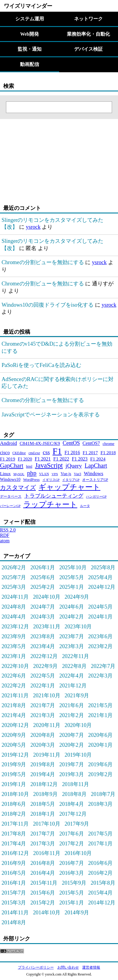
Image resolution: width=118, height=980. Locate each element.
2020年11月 (47, 725)
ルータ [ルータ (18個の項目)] (85, 506)
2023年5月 (14, 646)
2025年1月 (71, 587)
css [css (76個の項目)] (46, 452)
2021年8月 (14, 705)
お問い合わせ (68, 967)
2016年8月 (43, 863)
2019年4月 (43, 774)
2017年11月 (15, 824)
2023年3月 (71, 646)
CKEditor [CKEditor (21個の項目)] (19, 453)
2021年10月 (46, 696)
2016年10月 (78, 853)
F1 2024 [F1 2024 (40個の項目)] (98, 459)
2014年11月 (15, 913)
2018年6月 (14, 804)
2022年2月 (14, 686)
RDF (5, 535)
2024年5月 (100, 607)
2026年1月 (43, 567)
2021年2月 (71, 715)
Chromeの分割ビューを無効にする (43, 262)
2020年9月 (14, 735)
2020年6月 (100, 735)
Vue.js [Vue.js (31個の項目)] (66, 474)
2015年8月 (103, 883)
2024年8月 (14, 607)
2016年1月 (14, 883)
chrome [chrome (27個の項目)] (109, 444)
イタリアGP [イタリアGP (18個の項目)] (71, 480)
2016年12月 (15, 853)
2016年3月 (71, 873)
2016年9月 (14, 863)
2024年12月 (102, 587)
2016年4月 (43, 873)
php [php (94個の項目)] (32, 473)
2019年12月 (15, 755)
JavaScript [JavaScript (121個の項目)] (49, 465)
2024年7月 (43, 607)
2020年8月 (43, 735)
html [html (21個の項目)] (29, 466)
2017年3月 (43, 844)
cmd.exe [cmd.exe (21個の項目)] (34, 453)
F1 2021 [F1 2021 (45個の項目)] (43, 459)
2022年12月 (44, 656)
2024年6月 (71, 607)
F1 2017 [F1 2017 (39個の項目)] (90, 453)
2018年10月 (15, 794)
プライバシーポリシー (36, 967)
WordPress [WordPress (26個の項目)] (31, 480)
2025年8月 (103, 567)
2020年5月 (14, 745)
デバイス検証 (88, 49)
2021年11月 (15, 696)
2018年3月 (100, 804)
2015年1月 (71, 903)
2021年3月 (43, 715)
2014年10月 (46, 913)
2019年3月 (71, 774)
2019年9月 (14, 764)
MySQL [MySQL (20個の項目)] (19, 474)
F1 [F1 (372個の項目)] (57, 451)
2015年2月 (43, 903)
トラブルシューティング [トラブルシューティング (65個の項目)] (54, 496)
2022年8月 (74, 666)
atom (5, 541)
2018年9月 (45, 794)
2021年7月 (43, 705)
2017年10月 (46, 824)
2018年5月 (43, 804)
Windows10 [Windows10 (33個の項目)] (10, 479)
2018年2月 (14, 814)
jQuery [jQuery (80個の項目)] (74, 466)
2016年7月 (71, 863)
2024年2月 (71, 617)
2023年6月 (100, 636)
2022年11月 (76, 656)
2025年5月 (71, 577)
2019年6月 (100, 764)
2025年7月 (14, 577)
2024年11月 (15, 597)
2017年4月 (14, 844)
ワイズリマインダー (28, 6)
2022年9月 (45, 666)
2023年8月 (43, 636)
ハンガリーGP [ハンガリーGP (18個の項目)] (96, 497)
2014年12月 (102, 903)
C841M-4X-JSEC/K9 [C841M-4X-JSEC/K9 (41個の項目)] (40, 443)
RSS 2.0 (8, 530)
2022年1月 (43, 686)
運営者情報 (91, 967)
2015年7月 (14, 893)
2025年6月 (43, 577)
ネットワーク (88, 19)
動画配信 (30, 64)
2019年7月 (71, 764)
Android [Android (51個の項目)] (9, 443)
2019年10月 (78, 755)
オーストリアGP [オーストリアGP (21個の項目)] (95, 480)
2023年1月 (14, 656)
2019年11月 (47, 755)
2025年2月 (43, 587)
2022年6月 (14, 676)
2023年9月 (14, 636)
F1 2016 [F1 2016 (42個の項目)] (72, 453)
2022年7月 (103, 666)
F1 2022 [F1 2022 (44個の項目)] (61, 459)
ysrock (33, 227)
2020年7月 (71, 735)
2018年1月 (43, 814)
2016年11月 (47, 853)
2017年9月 (77, 824)
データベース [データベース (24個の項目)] (11, 496)
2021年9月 (77, 696)
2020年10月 (78, 725)
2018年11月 (76, 784)
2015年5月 (71, 893)
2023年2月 (100, 646)
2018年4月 (71, 804)
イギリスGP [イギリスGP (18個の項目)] (51, 480)
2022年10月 (15, 666)
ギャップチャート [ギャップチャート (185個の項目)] (69, 487)
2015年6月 (43, 893)
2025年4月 (100, 577)
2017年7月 (43, 834)
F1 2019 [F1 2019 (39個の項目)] (8, 459)
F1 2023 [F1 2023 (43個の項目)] (80, 459)
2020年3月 (43, 745)
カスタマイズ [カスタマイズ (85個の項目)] (18, 487)
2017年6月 (71, 834)
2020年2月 (71, 745)
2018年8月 (74, 794)
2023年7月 (71, 636)
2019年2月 (100, 774)
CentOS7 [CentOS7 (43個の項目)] (91, 443)
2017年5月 (100, 834)
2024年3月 (43, 617)
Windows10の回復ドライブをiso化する (47, 305)
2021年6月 (71, 705)
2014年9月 (77, 913)
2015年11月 (44, 883)
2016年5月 (14, 873)
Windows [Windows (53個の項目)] (94, 474)
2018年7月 (103, 794)
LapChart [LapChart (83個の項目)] (96, 466)
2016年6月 (100, 863)
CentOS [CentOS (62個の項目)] (71, 443)
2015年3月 (14, 903)
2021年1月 (100, 715)
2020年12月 (15, 725)
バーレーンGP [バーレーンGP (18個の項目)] (10, 506)
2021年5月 (100, 705)
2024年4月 (14, 617)
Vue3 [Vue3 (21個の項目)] (77, 474)
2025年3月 (14, 587)
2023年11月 (47, 627)
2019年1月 (14, 784)
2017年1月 (100, 844)
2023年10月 (78, 627)
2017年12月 (73, 814)
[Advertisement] (37, 156)
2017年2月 (71, 844)
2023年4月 (43, 646)
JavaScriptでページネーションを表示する (51, 415)
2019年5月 (14, 774)
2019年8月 (43, 764)
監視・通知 (30, 49)
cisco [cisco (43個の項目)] (5, 453)
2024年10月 (46, 597)
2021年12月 (73, 686)
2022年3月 (100, 676)
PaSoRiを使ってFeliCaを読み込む (41, 365)
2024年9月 (77, 597)
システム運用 (30, 19)
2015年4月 (100, 893)
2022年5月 (43, 676)
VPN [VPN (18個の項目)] (55, 474)
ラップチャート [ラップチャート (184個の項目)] (50, 504)
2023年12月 (15, 627)
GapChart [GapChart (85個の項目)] (12, 466)
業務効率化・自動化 (88, 34)
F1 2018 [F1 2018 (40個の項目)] (108, 453)
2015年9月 (74, 883)
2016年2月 (100, 873)
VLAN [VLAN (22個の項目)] (44, 474)
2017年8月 (14, 834)
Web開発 (29, 34)
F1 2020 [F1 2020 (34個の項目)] (25, 459)
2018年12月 (44, 784)
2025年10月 (73, 567)
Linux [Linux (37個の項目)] (5, 474)
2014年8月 (14, 922)
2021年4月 (14, 715)
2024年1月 (100, 617)
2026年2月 (14, 567)
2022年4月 (71, 676)
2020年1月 (100, 745)
